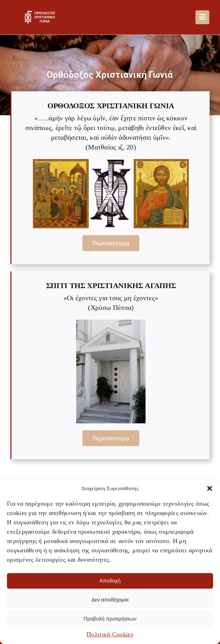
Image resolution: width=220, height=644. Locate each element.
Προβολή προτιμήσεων (110, 619)
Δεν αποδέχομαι (110, 600)
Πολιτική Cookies (110, 634)
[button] (210, 488)
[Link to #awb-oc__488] (202, 17)
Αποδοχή (110, 581)
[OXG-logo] (41, 14)
